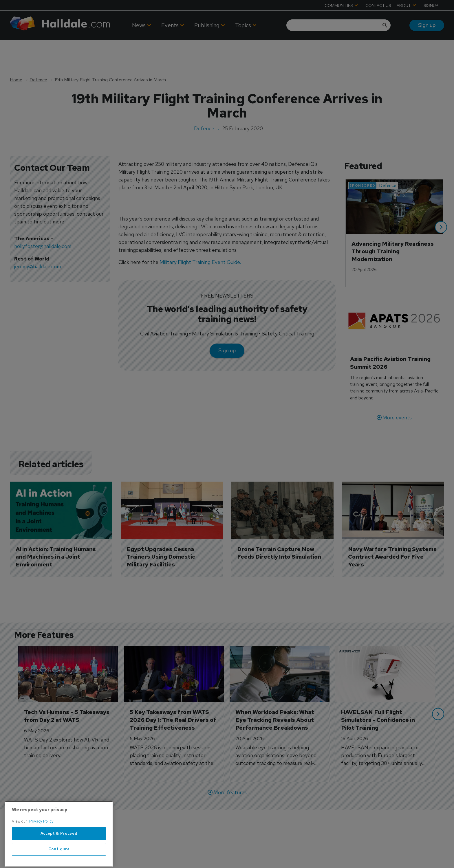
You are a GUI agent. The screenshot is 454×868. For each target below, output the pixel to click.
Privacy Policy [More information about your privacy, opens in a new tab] (41, 837)
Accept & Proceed (59, 849)
